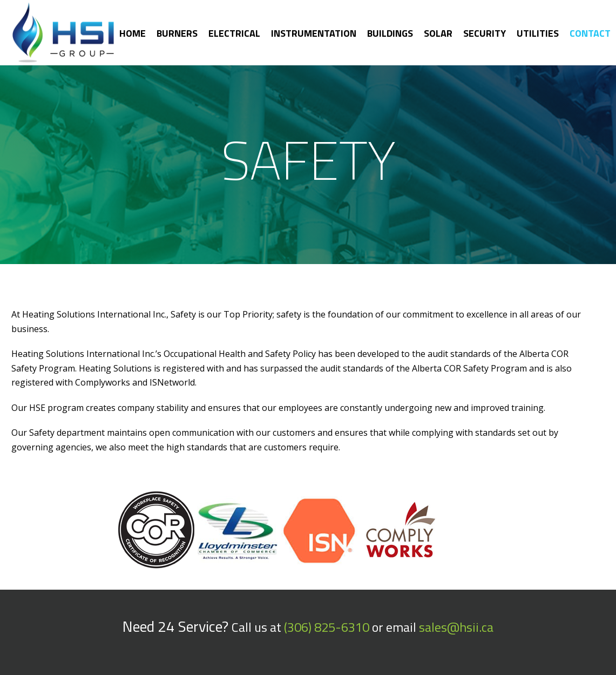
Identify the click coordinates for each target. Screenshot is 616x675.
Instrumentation (314, 33)
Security (485, 33)
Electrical (234, 33)
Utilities (538, 33)
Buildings (390, 33)
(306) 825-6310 (327, 627)
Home (133, 33)
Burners (177, 33)
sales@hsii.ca (456, 627)
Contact (590, 33)
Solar (438, 33)
